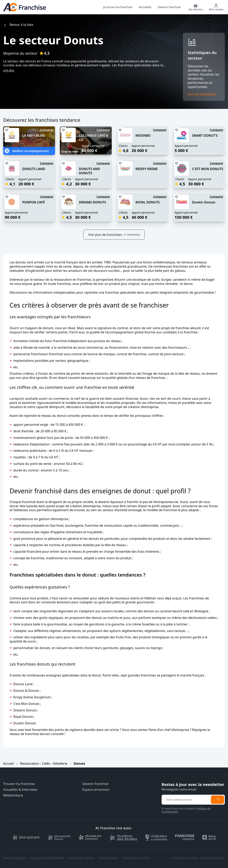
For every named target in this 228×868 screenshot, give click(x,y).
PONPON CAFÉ (33, 202)
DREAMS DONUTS (92, 202)
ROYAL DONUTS (148, 202)
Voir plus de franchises (114, 235)
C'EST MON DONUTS (208, 169)
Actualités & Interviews (20, 790)
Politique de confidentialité (47, 858)
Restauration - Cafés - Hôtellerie (44, 763)
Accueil (8, 763)
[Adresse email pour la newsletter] (186, 800)
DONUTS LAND (34, 169)
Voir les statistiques (202, 94)
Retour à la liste (18, 25)
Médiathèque (13, 795)
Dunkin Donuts (204, 202)
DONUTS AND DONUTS (89, 171)
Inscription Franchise (136, 858)
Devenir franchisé (95, 784)
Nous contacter (108, 858)
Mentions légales (14, 858)
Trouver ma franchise (19, 784)
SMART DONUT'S (205, 135)
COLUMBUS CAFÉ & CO (94, 138)
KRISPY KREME (147, 169)
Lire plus (9, 70)
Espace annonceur (96, 790)
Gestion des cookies (81, 858)
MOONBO (143, 135)
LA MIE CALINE (34, 135)
